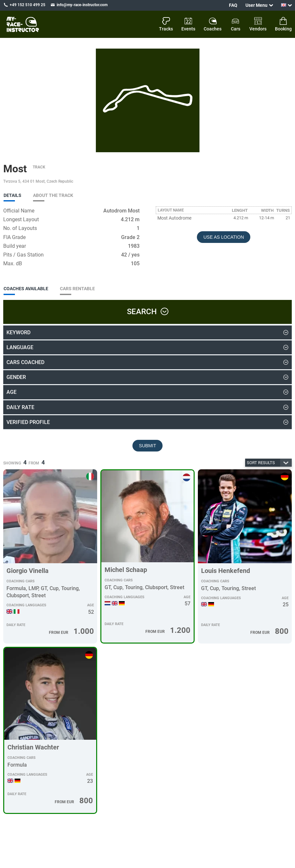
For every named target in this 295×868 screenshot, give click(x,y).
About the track (53, 195)
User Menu (256, 5)
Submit (147, 446)
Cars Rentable (77, 289)
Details (12, 195)
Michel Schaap (126, 570)
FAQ (233, 5)
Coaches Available (26, 289)
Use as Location (224, 237)
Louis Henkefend (226, 571)
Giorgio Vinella (28, 571)
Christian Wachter (33, 747)
